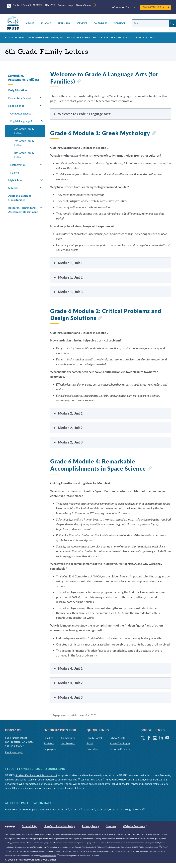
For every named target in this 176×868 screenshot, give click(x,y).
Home (8, 38)
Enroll (90, 743)
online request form (52, 784)
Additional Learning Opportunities (20, 198)
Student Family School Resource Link (36, 775)
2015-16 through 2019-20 (129, 809)
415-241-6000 (15, 745)
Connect (120, 23)
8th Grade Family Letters (24, 155)
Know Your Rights (120, 743)
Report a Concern (120, 749)
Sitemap (111, 826)
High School (15, 180)
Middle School (82, 38)
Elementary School (19, 98)
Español (27, 5)
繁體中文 (38, 5)
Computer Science (21, 113)
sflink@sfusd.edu (69, 779)
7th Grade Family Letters (24, 143)
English (16, 5)
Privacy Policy (90, 826)
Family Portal (94, 738)
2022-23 (89, 809)
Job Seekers (68, 743)
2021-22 (102, 809)
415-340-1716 (95, 779)
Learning (64, 23)
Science (15, 172)
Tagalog (62, 5)
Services (82, 23)
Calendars (100, 23)
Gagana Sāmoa (84, 5)
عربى (71, 5)
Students (49, 743)
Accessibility (29, 826)
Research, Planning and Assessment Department (23, 210)
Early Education (18, 90)
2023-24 (76, 809)
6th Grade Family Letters (24, 131)
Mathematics (18, 165)
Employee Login (156, 7)
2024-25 (63, 809)
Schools (46, 23)
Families (48, 738)
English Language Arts (107, 38)
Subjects (13, 188)
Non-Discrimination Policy (59, 826)
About (30, 23)
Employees (50, 749)
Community (68, 738)
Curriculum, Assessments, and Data (49, 38)
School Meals (117, 738)
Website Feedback (135, 826)
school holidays (101, 784)
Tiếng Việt (50, 5)
